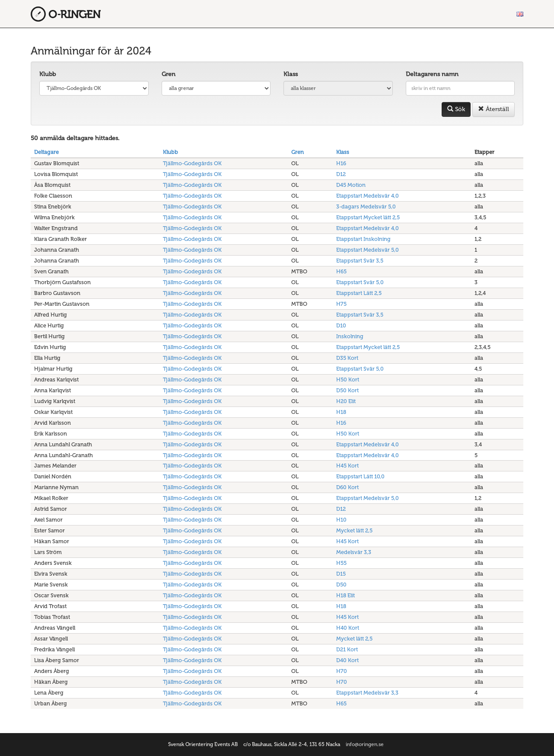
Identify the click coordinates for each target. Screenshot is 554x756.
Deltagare (46, 152)
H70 (342, 671)
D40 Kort (347, 660)
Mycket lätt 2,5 (354, 530)
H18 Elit (345, 595)
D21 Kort (347, 649)
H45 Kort (347, 466)
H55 (341, 563)
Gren (169, 74)
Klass (291, 74)
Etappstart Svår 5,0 (360, 282)
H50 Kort (348, 380)
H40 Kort (348, 628)
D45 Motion (351, 185)
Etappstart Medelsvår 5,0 (368, 250)
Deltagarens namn (432, 74)
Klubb (48, 74)
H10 (341, 520)
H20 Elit (346, 401)
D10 (341, 325)
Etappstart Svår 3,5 (360, 261)
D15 (341, 574)
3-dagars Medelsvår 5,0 (366, 207)
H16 (341, 163)
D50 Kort (347, 390)
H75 (341, 304)
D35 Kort (347, 358)
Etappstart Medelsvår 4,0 (368, 196)
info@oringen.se (365, 744)
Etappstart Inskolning (363, 239)
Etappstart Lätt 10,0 (360, 476)
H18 (341, 412)
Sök (456, 109)
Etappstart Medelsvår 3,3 (367, 693)
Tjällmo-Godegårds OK (192, 163)
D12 (341, 174)
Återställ (494, 109)
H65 (341, 271)
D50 (341, 585)
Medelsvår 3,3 (354, 552)
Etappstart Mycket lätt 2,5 (368, 217)
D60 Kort (347, 487)
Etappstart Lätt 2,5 (359, 293)
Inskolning (350, 336)
